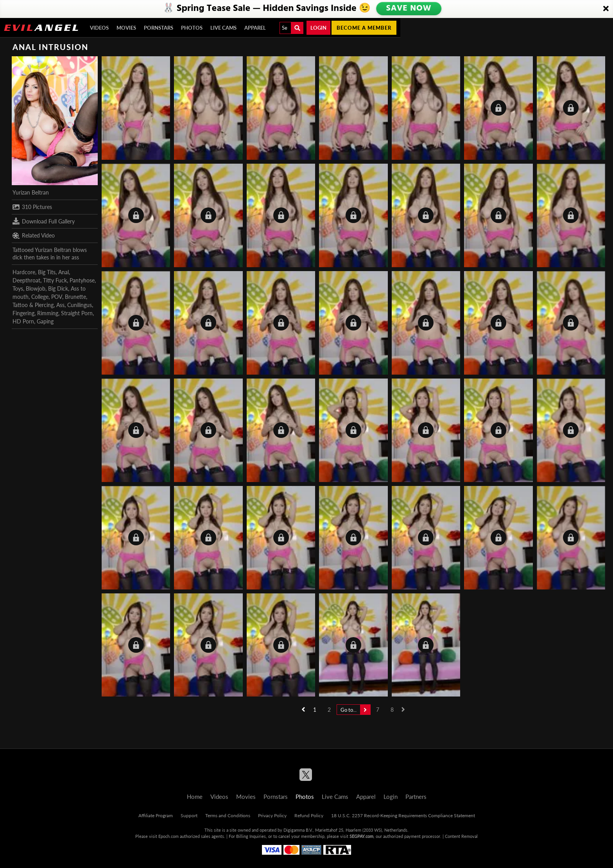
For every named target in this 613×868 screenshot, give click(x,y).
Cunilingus (80, 305)
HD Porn (23, 321)
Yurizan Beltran (31, 192)
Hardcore (24, 272)
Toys (18, 288)
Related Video (34, 236)
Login (318, 28)
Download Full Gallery (44, 221)
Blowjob (36, 288)
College (40, 297)
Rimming (48, 313)
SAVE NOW (409, 9)
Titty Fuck (55, 280)
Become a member (364, 28)
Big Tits (47, 272)
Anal (64, 272)
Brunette (75, 297)
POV (57, 297)
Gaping (45, 321)
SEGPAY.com (361, 836)
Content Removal (461, 836)
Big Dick (58, 288)
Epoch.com (168, 836)
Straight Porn (77, 313)
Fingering (23, 313)
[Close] (606, 9)
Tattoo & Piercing (33, 305)
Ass (60, 305)
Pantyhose (82, 280)
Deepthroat (26, 280)
